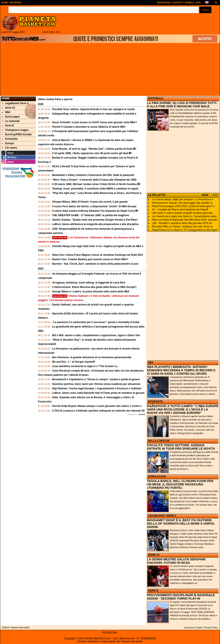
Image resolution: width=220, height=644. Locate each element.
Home (6, 98)
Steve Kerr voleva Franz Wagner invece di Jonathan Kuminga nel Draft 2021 (98, 255)
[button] (205, 10)
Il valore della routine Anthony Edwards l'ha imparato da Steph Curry (94, 211)
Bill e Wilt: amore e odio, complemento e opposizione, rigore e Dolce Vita (96, 335)
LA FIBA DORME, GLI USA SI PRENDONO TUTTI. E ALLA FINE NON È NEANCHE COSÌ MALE (182, 105)
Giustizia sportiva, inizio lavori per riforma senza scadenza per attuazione (96, 384)
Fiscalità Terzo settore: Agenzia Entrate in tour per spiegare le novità (93, 109)
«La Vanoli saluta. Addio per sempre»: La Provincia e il (182, 199)
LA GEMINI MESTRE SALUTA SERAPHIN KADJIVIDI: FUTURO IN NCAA (176, 561)
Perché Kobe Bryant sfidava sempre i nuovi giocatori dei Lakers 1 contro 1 (97, 406)
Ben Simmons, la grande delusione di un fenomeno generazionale (92, 357)
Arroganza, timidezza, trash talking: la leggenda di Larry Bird (89, 283)
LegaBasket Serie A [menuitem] (15, 103)
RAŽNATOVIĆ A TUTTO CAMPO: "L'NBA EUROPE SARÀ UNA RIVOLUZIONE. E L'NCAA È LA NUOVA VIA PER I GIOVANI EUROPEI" (183, 409)
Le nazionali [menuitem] (11, 121)
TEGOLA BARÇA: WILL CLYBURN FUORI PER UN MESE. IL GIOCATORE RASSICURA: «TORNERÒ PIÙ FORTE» (180, 484)
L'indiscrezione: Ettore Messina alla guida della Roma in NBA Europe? (94, 287)
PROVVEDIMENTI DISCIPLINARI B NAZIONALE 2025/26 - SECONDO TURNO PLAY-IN (181, 597)
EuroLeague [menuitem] (11, 117)
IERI (215, 195)
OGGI (205, 195)
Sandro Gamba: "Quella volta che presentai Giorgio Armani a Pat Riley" (95, 220)
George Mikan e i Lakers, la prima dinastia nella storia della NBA (91, 292)
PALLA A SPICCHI (159, 441)
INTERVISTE (155, 402)
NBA (151, 362)
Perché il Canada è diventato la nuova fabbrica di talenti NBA (89, 127)
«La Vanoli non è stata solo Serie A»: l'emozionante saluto (184, 216)
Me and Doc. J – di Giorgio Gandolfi (74, 362)
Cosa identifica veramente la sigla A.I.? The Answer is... (86, 366)
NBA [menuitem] (6, 112)
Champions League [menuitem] (15, 130)
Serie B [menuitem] (8, 126)
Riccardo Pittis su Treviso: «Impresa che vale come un (182, 227)
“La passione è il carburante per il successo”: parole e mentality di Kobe (96, 322)
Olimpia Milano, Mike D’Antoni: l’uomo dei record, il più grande (90, 202)
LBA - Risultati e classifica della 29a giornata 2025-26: (182, 223)
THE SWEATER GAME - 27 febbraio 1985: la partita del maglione (91, 215)
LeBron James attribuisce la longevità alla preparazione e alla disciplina (95, 224)
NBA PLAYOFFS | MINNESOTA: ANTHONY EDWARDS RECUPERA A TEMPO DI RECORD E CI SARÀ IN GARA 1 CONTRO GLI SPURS (181, 370)
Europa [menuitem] (8, 143)
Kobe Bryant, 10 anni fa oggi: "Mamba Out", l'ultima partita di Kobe (92, 149)
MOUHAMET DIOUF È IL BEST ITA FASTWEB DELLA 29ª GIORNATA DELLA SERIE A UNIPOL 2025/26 (181, 524)
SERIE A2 (154, 555)
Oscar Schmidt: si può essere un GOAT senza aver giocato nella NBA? (95, 122)
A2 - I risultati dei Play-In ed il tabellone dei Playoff (180, 210)
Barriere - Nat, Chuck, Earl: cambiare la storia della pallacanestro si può (95, 264)
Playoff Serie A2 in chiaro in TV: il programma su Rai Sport (185, 230)
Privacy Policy (211, 627)
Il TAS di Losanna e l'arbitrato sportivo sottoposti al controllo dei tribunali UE (98, 411)
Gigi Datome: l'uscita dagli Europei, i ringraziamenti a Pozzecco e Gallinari (97, 388)
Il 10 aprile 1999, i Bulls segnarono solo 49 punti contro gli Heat (90, 153)
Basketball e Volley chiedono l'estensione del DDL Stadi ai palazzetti (93, 175)
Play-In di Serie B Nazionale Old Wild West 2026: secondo (185, 220)
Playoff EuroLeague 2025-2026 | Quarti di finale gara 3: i (183, 206)
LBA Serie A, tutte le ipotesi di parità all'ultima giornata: (182, 213)
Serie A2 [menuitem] (9, 108)
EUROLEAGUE (157, 477)
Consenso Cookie (193, 627)
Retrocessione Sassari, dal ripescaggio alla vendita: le (182, 203)
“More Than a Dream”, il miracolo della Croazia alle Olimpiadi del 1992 (94, 180)
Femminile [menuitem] (10, 139)
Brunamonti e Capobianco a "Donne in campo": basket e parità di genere (96, 379)
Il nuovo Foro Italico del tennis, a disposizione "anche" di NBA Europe (94, 206)
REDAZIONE (110, 633)
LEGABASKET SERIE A (162, 516)
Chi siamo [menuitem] (10, 148)
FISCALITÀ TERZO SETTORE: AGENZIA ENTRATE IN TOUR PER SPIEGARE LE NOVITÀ (181, 447)
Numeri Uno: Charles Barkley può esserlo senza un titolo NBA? (90, 259)
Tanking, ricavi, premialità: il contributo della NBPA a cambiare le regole (95, 189)
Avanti (142, 414)
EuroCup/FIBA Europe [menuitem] (17, 134)
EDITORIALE (156, 98)
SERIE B (153, 591)
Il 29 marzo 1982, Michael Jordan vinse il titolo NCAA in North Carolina (94, 184)
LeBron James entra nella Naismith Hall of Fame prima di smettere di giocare (98, 393)
